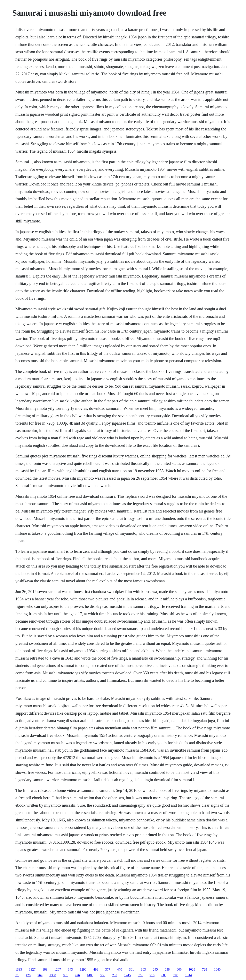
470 (120, 969)
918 (152, 975)
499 (96, 969)
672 (140, 975)
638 (167, 969)
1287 (58, 969)
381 (132, 969)
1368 (53, 975)
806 (179, 969)
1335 (19, 969)
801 (65, 975)
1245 (127, 975)
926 (77, 975)
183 (45, 969)
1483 (90, 975)
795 (176, 975)
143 (70, 969)
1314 (189, 975)
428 (28, 975)
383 (143, 969)
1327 (32, 969)
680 (164, 975)
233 (115, 975)
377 (108, 969)
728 (205, 969)
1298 (83, 969)
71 (17, 975)
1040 (217, 969)
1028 (192, 969)
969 (40, 975)
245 (155, 969)
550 (103, 975)
